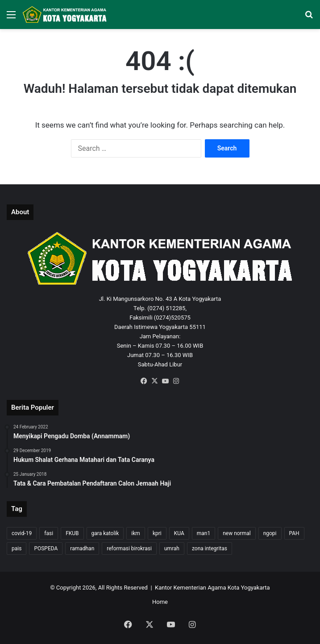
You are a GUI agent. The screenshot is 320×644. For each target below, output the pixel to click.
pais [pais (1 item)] (17, 548)
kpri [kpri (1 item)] (157, 533)
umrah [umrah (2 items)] (172, 548)
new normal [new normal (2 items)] (237, 533)
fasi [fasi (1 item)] (49, 533)
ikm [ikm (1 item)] (136, 533)
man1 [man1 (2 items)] (204, 533)
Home (160, 602)
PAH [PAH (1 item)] (294, 533)
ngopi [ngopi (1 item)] (270, 533)
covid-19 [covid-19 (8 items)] (22, 533)
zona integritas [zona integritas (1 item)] (210, 548)
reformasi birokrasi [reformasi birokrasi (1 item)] (129, 548)
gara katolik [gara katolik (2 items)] (105, 533)
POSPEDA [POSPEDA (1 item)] (46, 548)
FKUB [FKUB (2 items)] (72, 533)
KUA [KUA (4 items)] (179, 533)
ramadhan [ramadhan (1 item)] (82, 548)
